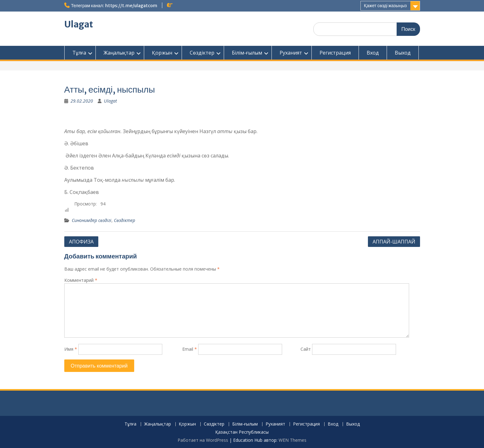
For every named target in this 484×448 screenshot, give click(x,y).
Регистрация (335, 53)
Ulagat (79, 24)
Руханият (291, 53)
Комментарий (81, 280)
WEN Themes (293, 440)
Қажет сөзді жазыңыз (385, 6)
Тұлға (79, 53)
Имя (71, 349)
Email (190, 349)
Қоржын (162, 53)
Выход (403, 53)
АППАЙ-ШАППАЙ (394, 242)
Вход (373, 53)
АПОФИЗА (81, 242)
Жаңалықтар (119, 53)
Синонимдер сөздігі (92, 220)
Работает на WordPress (203, 440)
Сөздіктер (202, 53)
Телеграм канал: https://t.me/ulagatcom (114, 6)
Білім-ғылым (247, 53)
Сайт (306, 349)
